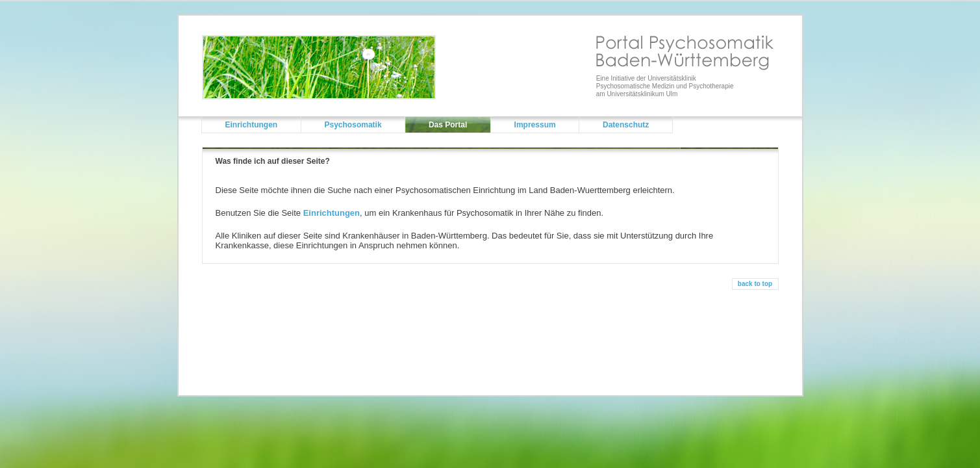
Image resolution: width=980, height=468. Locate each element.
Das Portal (448, 125)
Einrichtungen (252, 125)
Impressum (535, 125)
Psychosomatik (353, 125)
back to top (755, 284)
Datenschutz (626, 125)
